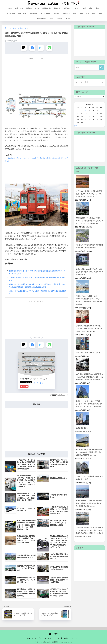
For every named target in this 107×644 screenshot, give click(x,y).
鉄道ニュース (64, 395)
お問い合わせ (69, 638)
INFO (10, 8)
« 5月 (76, 125)
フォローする (24, 383)
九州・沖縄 (33, 13)
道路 (100, 13)
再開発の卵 (47, 8)
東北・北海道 (45, 13)
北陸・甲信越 (10, 13)
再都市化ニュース (33, 8)
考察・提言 (19, 8)
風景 (51, 19)
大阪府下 (76, 8)
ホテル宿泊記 (42, 19)
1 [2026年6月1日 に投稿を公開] (78, 110)
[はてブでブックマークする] (41, 48)
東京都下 (66, 13)
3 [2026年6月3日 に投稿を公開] (86, 110)
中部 (97, 8)
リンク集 (59, 638)
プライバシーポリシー (46, 638)
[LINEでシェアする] (49, 48)
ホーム (78, 638)
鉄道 (87, 13)
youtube (59, 19)
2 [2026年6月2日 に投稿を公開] (82, 110)
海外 (81, 13)
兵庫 (91, 8)
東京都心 (57, 13)
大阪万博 (57, 8)
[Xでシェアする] (24, 48)
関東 (75, 13)
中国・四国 (22, 13)
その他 (68, 19)
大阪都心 (67, 8)
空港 (94, 13)
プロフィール (32, 638)
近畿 (84, 8)
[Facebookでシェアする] (32, 48)
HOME (53, 634)
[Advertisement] (37, 75)
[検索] (101, 68)
